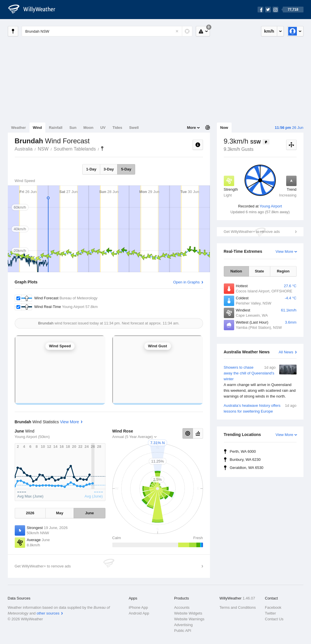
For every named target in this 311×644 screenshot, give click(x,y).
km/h (269, 31)
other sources (48, 613)
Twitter (270, 613)
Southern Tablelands (75, 149)
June (90, 513)
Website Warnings (189, 619)
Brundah (102, 149)
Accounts (182, 607)
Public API (183, 631)
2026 (30, 513)
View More (284, 252)
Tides (117, 128)
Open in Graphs (187, 282)
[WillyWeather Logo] (35, 10)
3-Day (109, 169)
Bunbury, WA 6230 (245, 460)
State (259, 271)
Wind (38, 128)
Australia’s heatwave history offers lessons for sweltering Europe (260, 408)
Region (283, 271)
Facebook (273, 607)
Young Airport (271, 206)
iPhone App (138, 607)
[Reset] (177, 31)
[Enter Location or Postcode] (107, 31)
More (191, 128)
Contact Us (274, 619)
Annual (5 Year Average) (133, 437)
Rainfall (56, 128)
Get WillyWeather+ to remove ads (252, 232)
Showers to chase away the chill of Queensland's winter (260, 382)
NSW (43, 149)
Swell (134, 128)
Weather (19, 128)
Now (224, 128)
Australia (24, 149)
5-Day (126, 169)
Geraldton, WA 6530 (247, 468)
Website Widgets (188, 613)
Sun (73, 128)
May (60, 513)
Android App (139, 613)
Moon (89, 128)
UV (103, 128)
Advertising (183, 625)
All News (286, 352)
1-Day (91, 169)
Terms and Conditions (238, 607)
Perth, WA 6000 (243, 451)
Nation (236, 271)
